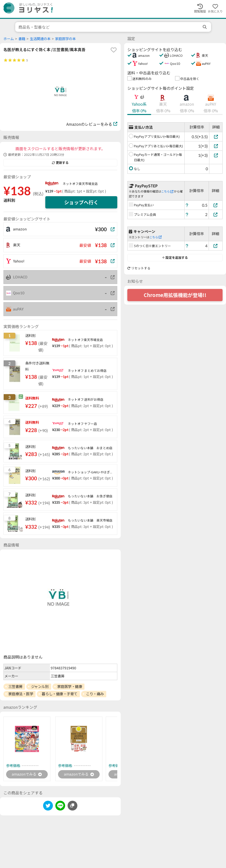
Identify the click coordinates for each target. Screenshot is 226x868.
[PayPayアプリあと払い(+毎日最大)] (216, 146)
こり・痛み (95, 694)
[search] (205, 27)
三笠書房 (15, 686)
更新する (60, 163)
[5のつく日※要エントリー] (216, 246)
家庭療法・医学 (21, 694)
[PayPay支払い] (216, 205)
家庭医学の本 (65, 39)
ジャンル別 (40, 686)
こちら (167, 191)
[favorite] (114, 50)
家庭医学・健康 (70, 686)
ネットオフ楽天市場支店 (80, 184)
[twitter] (48, 807)
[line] (60, 807)
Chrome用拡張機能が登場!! (175, 295)
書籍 (22, 39)
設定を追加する (175, 258)
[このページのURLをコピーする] (72, 806)
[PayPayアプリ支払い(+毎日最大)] (216, 137)
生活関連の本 (40, 39)
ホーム (9, 39)
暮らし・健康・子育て (59, 694)
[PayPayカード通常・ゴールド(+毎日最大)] (216, 155)
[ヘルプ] (187, 205)
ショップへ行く (81, 202)
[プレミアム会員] (216, 214)
